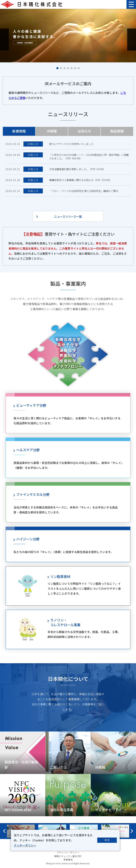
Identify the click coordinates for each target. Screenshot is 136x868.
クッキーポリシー (25, 845)
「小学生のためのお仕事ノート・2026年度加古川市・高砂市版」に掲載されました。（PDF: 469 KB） (89, 157)
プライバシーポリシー (68, 852)
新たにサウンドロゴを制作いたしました (71, 144)
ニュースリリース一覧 (68, 216)
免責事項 (68, 860)
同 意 (107, 840)
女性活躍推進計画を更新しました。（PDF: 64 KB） (77, 169)
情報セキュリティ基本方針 (68, 856)
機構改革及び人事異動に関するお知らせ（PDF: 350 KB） (81, 180)
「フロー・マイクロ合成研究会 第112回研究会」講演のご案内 (84, 191)
